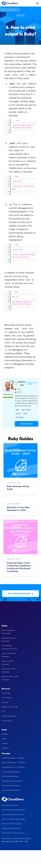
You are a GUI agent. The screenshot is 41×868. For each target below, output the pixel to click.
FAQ (3, 712)
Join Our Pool (7, 698)
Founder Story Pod (9, 707)
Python (25, 414)
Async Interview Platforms (11, 790)
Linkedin (5, 744)
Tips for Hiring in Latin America (13, 833)
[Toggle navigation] (37, 3)
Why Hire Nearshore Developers (9, 640)
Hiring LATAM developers (11, 786)
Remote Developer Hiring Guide (8, 632)
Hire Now (5, 702)
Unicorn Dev (6, 693)
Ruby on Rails (26, 410)
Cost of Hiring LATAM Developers (13, 810)
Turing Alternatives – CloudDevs (13, 767)
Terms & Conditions (9, 716)
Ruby (3, 10)
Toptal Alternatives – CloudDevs (13, 758)
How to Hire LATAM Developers (9, 655)
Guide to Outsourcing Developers (14, 819)
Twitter (4, 739)
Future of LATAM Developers (8, 663)
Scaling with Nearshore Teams (13, 815)
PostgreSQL (20, 417)
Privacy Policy (7, 721)
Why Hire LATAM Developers (12, 824)
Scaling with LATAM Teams (11, 828)
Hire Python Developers (10, 805)
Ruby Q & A (12, 10)
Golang (18, 414)
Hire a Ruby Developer (21, 594)
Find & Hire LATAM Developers (8, 670)
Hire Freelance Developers (11, 772)
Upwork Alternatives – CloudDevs (14, 763)
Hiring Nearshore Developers (12, 781)
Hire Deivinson (27, 424)
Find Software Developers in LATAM (9, 647)
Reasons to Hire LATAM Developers (10, 678)
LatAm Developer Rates (10, 776)
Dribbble (5, 734)
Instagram (5, 748)
